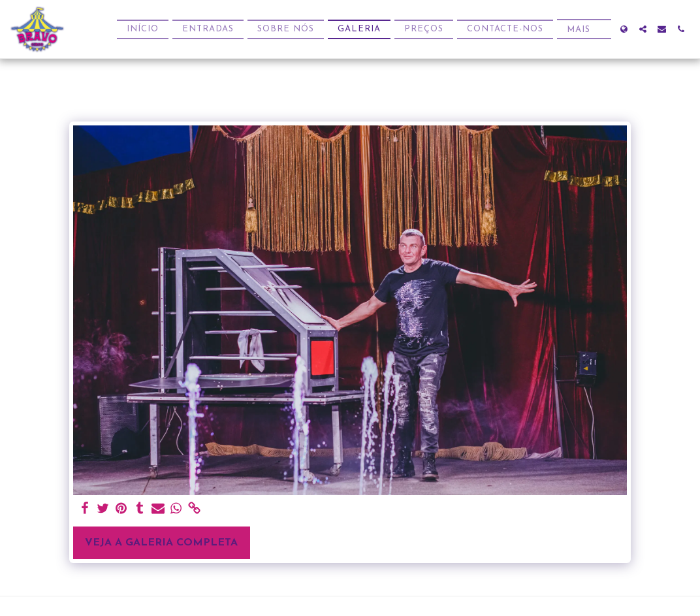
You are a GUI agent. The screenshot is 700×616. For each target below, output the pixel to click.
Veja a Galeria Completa (161, 543)
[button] (643, 29)
